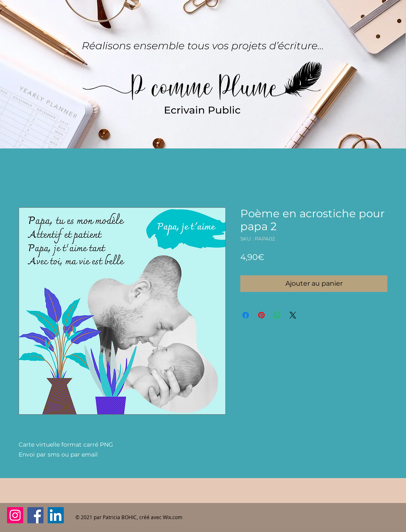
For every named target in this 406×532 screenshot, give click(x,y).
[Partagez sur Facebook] (246, 315)
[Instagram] (15, 515)
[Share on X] (293, 315)
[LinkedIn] (56, 515)
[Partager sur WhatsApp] (277, 315)
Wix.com (173, 517)
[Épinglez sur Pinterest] (261, 315)
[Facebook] (35, 515)
